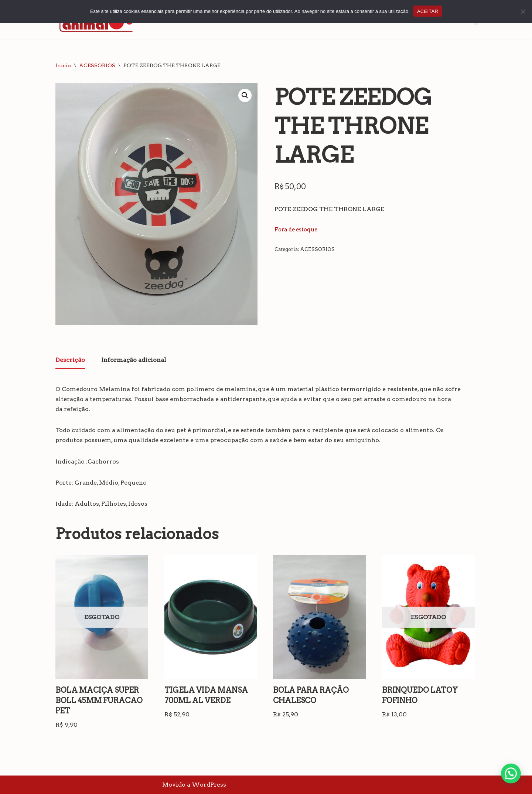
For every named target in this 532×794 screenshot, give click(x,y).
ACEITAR (428, 11)
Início (63, 65)
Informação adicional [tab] (134, 360)
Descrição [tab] (70, 360)
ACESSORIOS (97, 65)
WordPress (209, 785)
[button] (245, 95)
